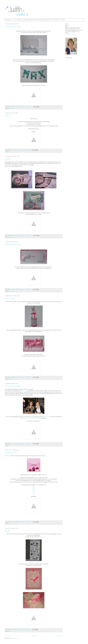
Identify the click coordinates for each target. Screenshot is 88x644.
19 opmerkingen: (28, 290)
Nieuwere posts (8, 636)
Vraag (7, 116)
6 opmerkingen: (28, 522)
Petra (38, 418)
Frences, (25, 418)
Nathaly (34, 488)
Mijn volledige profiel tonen (71, 35)
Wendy (9, 456)
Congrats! (8, 159)
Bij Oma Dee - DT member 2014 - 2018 (55, 20)
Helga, (28, 418)
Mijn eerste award (11, 453)
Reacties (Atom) (15, 638)
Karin (34, 491)
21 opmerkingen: (28, 107)
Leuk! (13, 20)
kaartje (12, 237)
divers (9, 631)
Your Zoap (47, 417)
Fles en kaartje (10, 298)
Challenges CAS (20, 20)
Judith (68, 26)
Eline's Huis (24, 391)
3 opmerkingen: (27, 150)
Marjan (34, 489)
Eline (9, 237)
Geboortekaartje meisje (13, 244)
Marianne (32, 418)
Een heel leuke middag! (12, 386)
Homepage (34, 636)
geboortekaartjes (12, 108)
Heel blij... (8, 531)
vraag (9, 152)
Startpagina (7, 20)
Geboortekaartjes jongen (13, 27)
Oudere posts (59, 636)
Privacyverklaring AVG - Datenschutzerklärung (35, 20)
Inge (34, 492)
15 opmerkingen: (28, 377)
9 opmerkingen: (27, 629)
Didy (34, 494)
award (9, 524)
